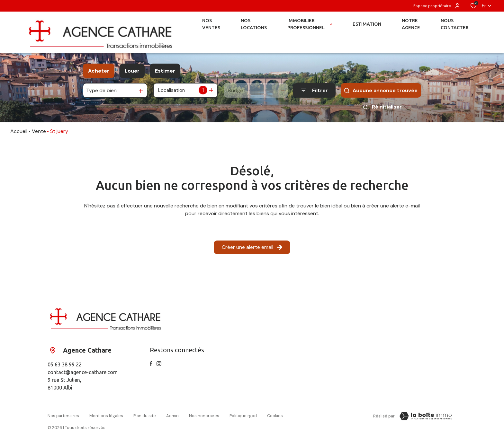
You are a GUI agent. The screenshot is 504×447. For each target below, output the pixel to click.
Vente (39, 133)
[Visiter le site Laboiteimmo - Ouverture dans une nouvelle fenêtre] (426, 418)
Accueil (19, 133)
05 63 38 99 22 (65, 367)
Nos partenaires (63, 417)
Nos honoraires (204, 417)
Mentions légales (106, 417)
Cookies (275, 417)
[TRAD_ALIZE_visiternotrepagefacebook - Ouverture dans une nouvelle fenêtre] (151, 366)
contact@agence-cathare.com (83, 374)
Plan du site (145, 417)
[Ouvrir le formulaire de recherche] (314, 90)
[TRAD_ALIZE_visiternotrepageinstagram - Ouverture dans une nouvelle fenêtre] (159, 366)
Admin (172, 417)
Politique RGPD (243, 417)
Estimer (165, 71)
